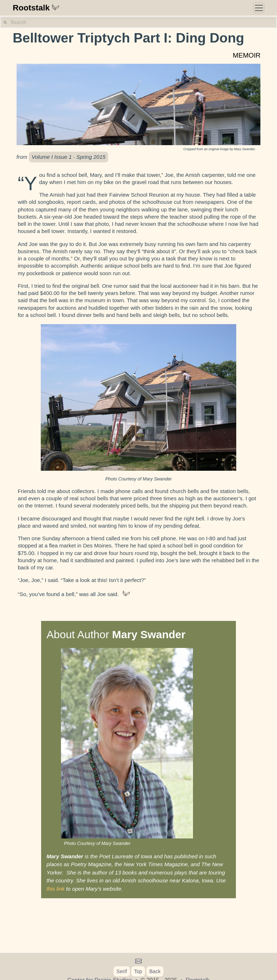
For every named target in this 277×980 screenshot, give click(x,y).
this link (56, 889)
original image (219, 149)
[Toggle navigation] (259, 8)
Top (138, 971)
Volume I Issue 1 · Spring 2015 (69, 157)
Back (155, 971)
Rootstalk (36, 8)
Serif (122, 971)
